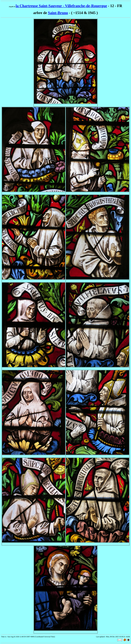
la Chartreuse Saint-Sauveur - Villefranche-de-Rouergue (61, 6)
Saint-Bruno (58, 13)
